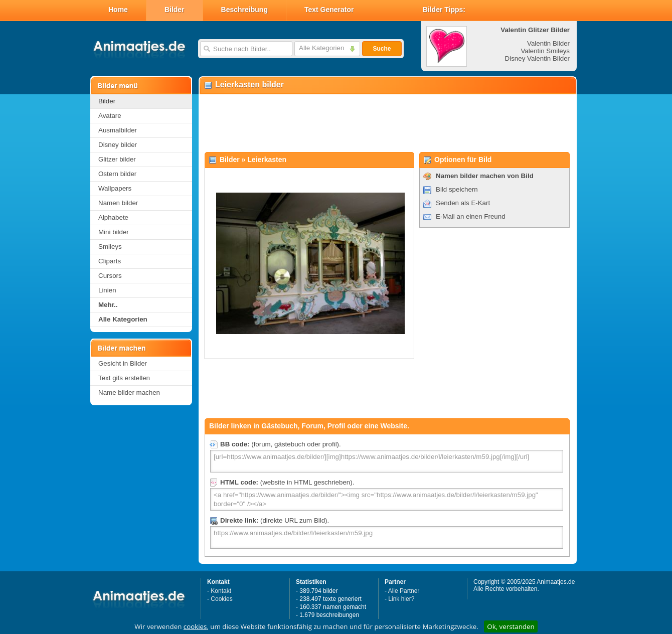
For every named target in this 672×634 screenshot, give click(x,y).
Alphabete (113, 217)
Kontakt (221, 591)
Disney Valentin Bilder (537, 58)
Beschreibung (244, 10)
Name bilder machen (129, 392)
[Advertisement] (387, 123)
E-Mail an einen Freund (471, 216)
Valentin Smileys (545, 51)
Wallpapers (115, 188)
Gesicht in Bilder (123, 363)
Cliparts (110, 261)
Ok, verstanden (511, 626)
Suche (382, 49)
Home (118, 10)
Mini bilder (114, 232)
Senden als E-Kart (463, 203)
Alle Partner (404, 591)
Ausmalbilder (118, 130)
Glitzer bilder (117, 159)
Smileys (110, 247)
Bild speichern (457, 189)
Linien (107, 290)
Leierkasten (267, 160)
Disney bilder (118, 145)
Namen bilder (118, 203)
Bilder (175, 10)
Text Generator (329, 10)
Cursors (110, 276)
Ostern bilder (117, 174)
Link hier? (401, 599)
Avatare (110, 116)
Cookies (221, 599)
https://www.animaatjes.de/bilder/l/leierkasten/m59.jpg (387, 537)
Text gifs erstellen (124, 378)
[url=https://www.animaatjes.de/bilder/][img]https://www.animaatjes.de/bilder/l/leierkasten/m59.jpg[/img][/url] (387, 461)
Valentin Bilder (548, 43)
